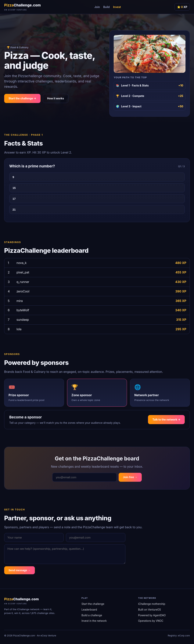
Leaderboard (89, 610)
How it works (56, 98)
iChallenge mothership (152, 604)
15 (14, 188)
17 (14, 199)
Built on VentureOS (149, 610)
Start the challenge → (22, 98)
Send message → (20, 570)
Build (106, 7)
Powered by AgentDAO (152, 615)
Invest (117, 7)
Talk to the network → (166, 419)
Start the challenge (93, 604)
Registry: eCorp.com (179, 636)
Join (97, 7)
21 (14, 210)
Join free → (130, 477)
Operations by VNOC (151, 621)
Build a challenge (92, 615)
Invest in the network (94, 621)
